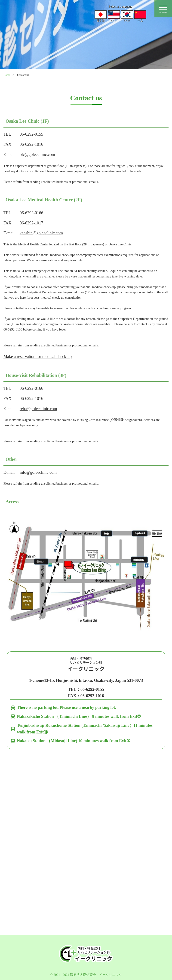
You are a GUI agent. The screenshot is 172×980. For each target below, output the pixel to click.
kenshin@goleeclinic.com (41, 233)
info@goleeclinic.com (38, 472)
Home (7, 75)
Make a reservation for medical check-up (38, 357)
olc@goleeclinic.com (37, 155)
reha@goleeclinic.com (38, 409)
